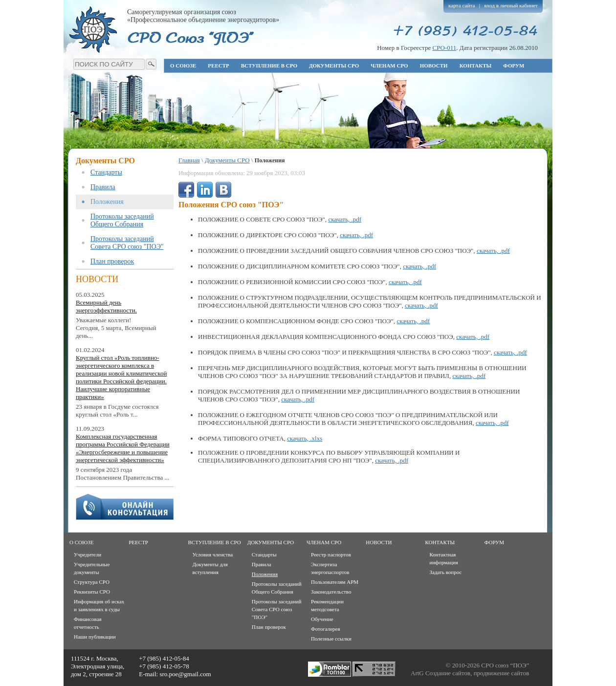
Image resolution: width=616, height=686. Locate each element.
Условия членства (213, 554)
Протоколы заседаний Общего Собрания (122, 220)
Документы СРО (334, 66)
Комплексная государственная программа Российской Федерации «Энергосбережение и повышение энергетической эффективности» (123, 448)
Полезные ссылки (331, 639)
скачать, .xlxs (305, 438)
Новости (434, 66)
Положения (107, 202)
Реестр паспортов (331, 554)
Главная (189, 160)
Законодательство (331, 592)
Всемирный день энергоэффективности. (106, 306)
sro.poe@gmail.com (185, 674)
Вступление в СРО (269, 66)
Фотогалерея (326, 629)
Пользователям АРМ (335, 582)
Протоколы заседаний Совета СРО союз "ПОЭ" (127, 243)
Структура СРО (92, 582)
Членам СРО (389, 66)
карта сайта (462, 5)
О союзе (183, 66)
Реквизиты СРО (92, 592)
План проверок (112, 261)
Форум (514, 66)
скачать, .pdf (345, 219)
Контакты (476, 66)
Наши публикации (95, 637)
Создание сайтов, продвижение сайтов (477, 673)
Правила (103, 187)
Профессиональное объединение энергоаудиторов (93, 29)
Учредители (88, 554)
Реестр (218, 66)
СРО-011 (444, 48)
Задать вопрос (446, 572)
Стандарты (106, 172)
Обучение (322, 619)
